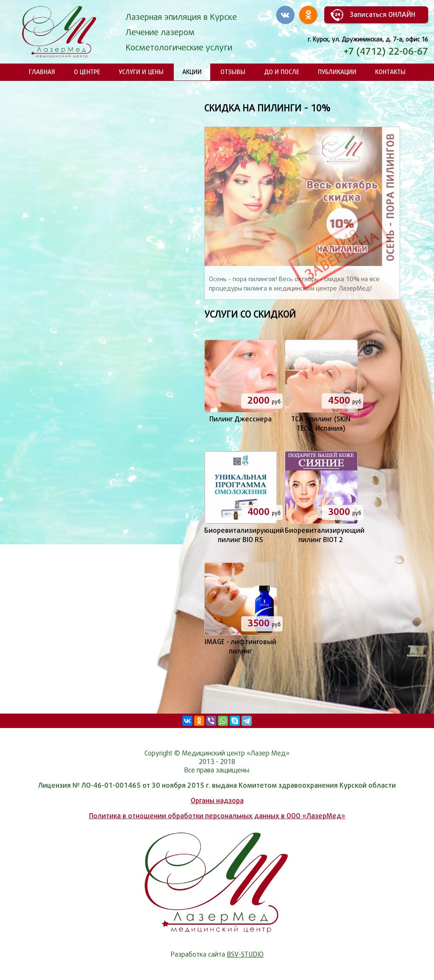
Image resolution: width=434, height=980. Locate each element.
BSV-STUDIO (245, 954)
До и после (282, 72)
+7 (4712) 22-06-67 (386, 51)
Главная (42, 72)
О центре (87, 72)
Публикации (337, 72)
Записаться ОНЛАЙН (383, 15)
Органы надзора (217, 801)
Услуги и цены (141, 72)
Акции (192, 72)
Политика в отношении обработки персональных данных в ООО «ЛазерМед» (217, 816)
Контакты (390, 72)
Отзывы (233, 72)
